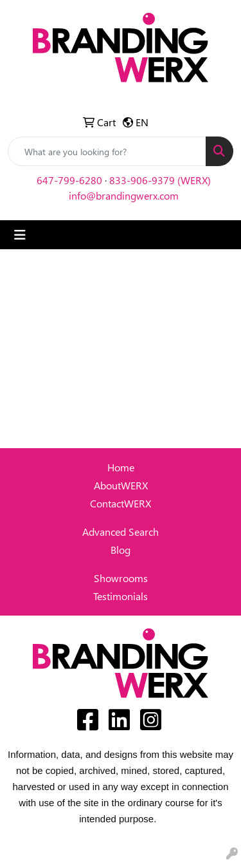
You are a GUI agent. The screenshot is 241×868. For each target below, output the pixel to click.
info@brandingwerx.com (124, 195)
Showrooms (121, 578)
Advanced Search (121, 532)
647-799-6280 (69, 180)
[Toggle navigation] (20, 235)
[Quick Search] (107, 151)
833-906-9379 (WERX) (160, 180)
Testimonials (121, 596)
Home (121, 467)
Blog (121, 550)
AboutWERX (121, 485)
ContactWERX (121, 503)
